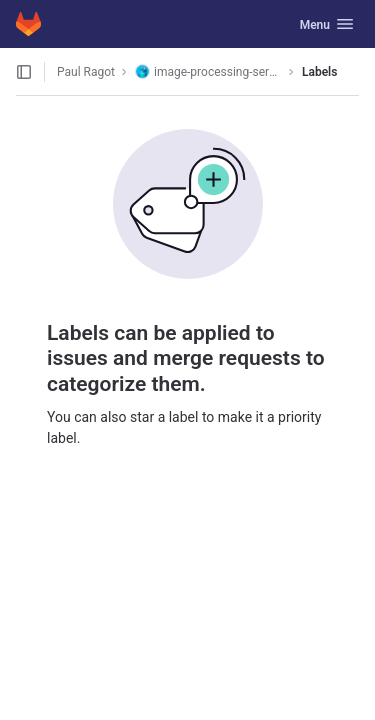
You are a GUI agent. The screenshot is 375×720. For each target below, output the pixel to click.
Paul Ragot (86, 72)
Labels (319, 72)
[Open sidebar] (24, 72)
